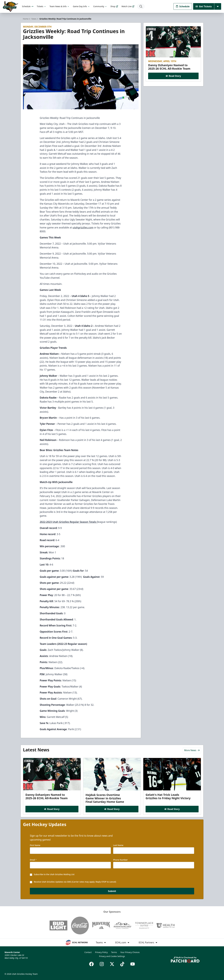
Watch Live (128, 6)
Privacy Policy (101, 952)
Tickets (41, 6)
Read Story (173, 76)
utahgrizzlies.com (83, 227)
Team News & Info (59, 6)
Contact (88, 952)
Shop (114, 6)
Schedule (28, 6)
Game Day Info (81, 6)
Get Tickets (204, 6)
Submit (112, 891)
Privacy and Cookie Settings (112, 956)
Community (100, 6)
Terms (114, 952)
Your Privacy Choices (130, 952)
